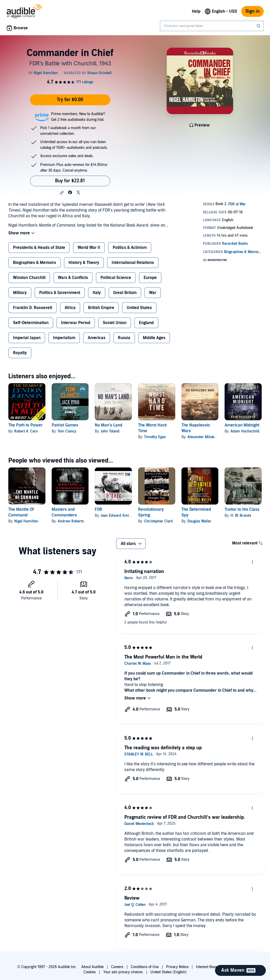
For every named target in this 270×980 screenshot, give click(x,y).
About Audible (92, 967)
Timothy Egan (155, 437)
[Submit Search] (259, 26)
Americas (97, 338)
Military (20, 293)
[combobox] (212, 26)
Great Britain (125, 293)
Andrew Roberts (71, 521)
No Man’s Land (109, 425)
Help (196, 11)
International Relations (133, 263)
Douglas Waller (199, 521)
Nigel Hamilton (26, 521)
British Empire (101, 308)
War (153, 293)
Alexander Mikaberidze (206, 437)
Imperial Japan (27, 338)
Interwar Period (76, 323)
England (146, 323)
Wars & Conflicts (73, 278)
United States (139, 308)
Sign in (252, 11)
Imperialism (64, 338)
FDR (99, 509)
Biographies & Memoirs (35, 263)
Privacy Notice (177, 967)
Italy (97, 293)
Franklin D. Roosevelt (33, 308)
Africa (70, 308)
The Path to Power (25, 425)
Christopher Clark (158, 521)
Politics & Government (60, 293)
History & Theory (84, 263)
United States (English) (168, 972)
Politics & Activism (130, 248)
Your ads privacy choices (123, 972)
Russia (124, 338)
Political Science (116, 278)
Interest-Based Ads (211, 967)
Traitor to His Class (242, 509)
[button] (62, 193)
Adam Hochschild (245, 431)
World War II (89, 248)
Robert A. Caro (26, 431)
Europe (150, 278)
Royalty (20, 353)
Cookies (90, 972)
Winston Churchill (29, 278)
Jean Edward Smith (116, 516)
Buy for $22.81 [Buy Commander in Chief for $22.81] (70, 181)
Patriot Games (65, 425)
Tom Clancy (67, 431)
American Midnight (242, 425)
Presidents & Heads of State (39, 248)
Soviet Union (115, 323)
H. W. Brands (241, 516)
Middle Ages (154, 338)
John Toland (110, 431)
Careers (117, 967)
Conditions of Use (145, 967)
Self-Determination (31, 323)
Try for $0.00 (70, 100)
